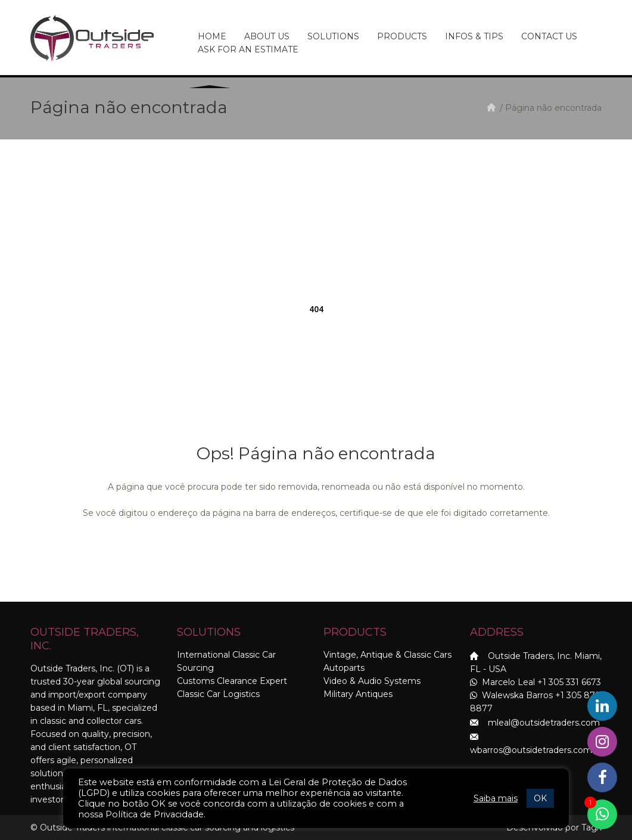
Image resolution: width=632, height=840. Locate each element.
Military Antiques (358, 694)
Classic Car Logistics (218, 694)
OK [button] (540, 798)
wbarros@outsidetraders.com (531, 750)
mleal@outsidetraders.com (544, 723)
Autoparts (344, 668)
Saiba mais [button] (496, 798)
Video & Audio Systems (372, 681)
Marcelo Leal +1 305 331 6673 (536, 682)
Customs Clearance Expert (232, 681)
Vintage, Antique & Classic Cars (387, 655)
